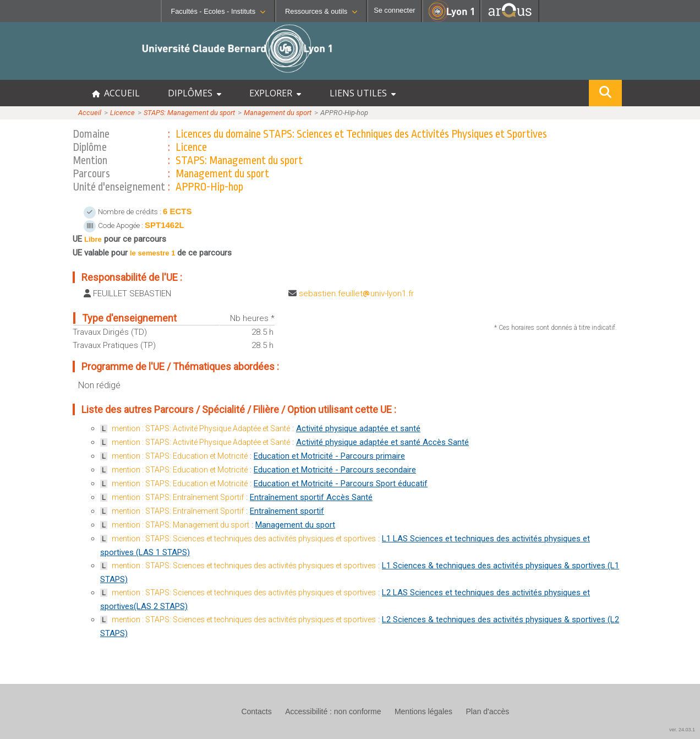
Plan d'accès (487, 711)
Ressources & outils (321, 11)
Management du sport (278, 113)
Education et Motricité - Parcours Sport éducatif (341, 483)
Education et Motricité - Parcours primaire (329, 456)
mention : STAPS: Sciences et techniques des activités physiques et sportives (244, 539)
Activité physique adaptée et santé (358, 428)
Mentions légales (423, 711)
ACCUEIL (116, 93)
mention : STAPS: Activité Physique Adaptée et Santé (201, 428)
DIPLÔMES (195, 93)
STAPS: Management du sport (189, 113)
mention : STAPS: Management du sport (181, 525)
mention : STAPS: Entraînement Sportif (178, 497)
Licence (122, 113)
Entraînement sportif (287, 511)
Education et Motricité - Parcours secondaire (335, 470)
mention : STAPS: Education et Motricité (180, 456)
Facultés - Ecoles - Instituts (218, 11)
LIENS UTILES (363, 93)
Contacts (256, 711)
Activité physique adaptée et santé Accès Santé (382, 442)
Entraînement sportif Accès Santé (311, 497)
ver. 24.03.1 (682, 730)
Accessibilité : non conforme (333, 711)
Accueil (90, 113)
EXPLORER (275, 93)
